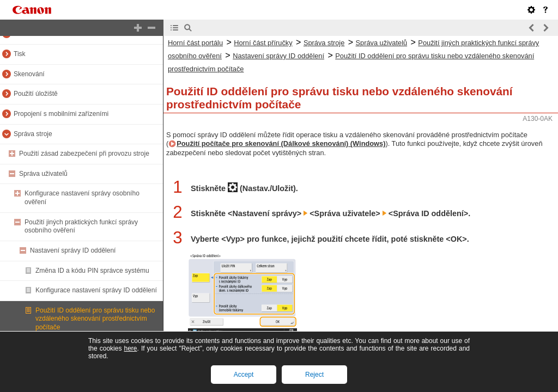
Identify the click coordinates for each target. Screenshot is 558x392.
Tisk (20, 54)
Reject (314, 375)
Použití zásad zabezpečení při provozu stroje (84, 154)
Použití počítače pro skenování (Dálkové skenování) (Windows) (281, 143)
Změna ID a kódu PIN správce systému (92, 271)
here (130, 348)
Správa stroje (33, 134)
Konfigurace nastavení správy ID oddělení (96, 290)
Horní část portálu (195, 43)
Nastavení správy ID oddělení (73, 250)
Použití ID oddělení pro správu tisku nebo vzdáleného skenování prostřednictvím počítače (95, 319)
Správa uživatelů (43, 174)
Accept (244, 375)
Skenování (29, 74)
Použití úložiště (36, 94)
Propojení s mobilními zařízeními (61, 114)
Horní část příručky (263, 43)
